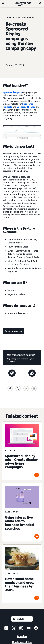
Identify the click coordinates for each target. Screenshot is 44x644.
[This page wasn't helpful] (12, 373)
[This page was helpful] (32, 373)
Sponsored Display (12, 92)
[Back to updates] (13, 331)
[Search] (40, 3)
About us (22, 636)
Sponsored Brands (26, 107)
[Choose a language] (22, 619)
